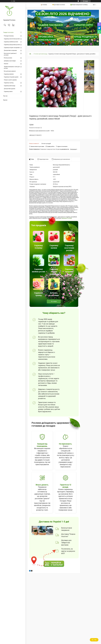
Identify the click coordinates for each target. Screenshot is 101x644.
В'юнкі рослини (8, 58)
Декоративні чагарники (10, 50)
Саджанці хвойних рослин (11, 42)
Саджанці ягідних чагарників (12, 48)
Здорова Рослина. (67, 218)
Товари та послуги (8, 32)
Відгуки (5, 100)
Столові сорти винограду (41, 54)
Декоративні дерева (10, 89)
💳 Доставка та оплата (59, 5)
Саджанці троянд (9, 83)
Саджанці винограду (10, 86)
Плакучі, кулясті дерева (10, 80)
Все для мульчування (10, 71)
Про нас (5, 96)
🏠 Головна (44, 5)
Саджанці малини (9, 74)
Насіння (6, 64)
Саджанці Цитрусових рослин (12, 45)
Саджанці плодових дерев (11, 77)
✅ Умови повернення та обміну (79, 5)
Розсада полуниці (9, 36)
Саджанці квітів (8, 91)
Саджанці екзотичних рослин (12, 39)
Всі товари (54, 301)
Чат (94, 640)
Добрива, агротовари (10, 61)
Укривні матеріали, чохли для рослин (12, 67)
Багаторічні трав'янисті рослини (10, 54)
